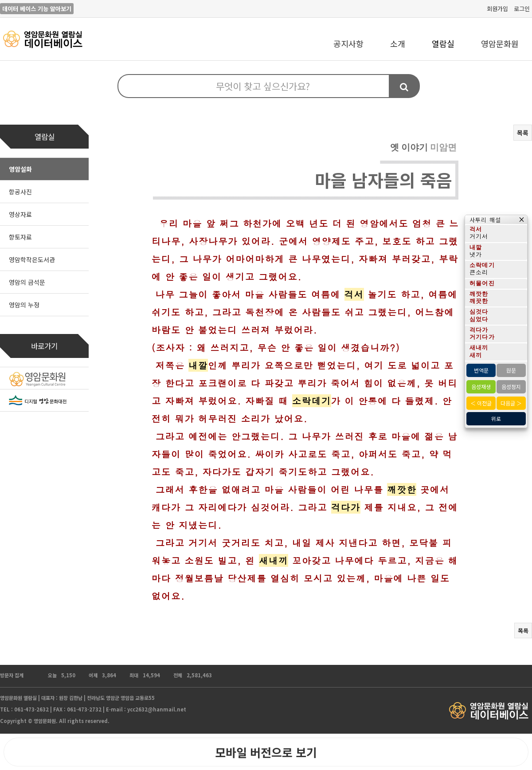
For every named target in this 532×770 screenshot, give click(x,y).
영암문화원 (500, 43)
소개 (398, 43)
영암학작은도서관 (32, 259)
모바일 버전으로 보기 (266, 752)
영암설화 (20, 169)
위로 (496, 418)
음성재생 (481, 387)
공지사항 (348, 43)
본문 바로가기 (0, 0)
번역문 (481, 370)
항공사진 (20, 192)
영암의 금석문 (27, 282)
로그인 (522, 9)
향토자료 (20, 237)
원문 (511, 370)
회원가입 (497, 9)
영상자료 (20, 214)
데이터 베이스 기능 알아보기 (37, 9)
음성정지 (511, 387)
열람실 (443, 43)
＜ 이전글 (481, 403)
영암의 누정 (24, 305)
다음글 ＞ (511, 403)
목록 (523, 133)
